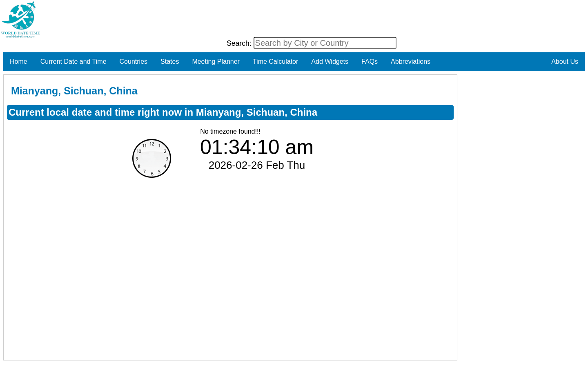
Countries (134, 62)
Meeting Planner (216, 62)
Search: (240, 43)
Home (19, 62)
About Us (565, 62)
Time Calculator (275, 62)
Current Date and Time (73, 62)
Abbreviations (411, 62)
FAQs (370, 62)
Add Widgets (330, 62)
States (170, 62)
